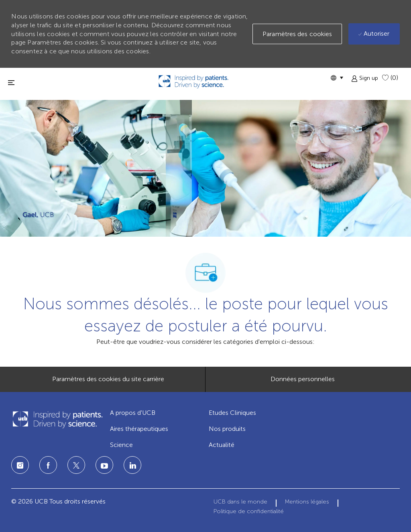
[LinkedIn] (104, 465)
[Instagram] (20, 465)
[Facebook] (48, 465)
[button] (337, 78)
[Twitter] (76, 465)
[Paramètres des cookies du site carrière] (108, 379)
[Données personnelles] (303, 379)
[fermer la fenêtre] (11, 82)
